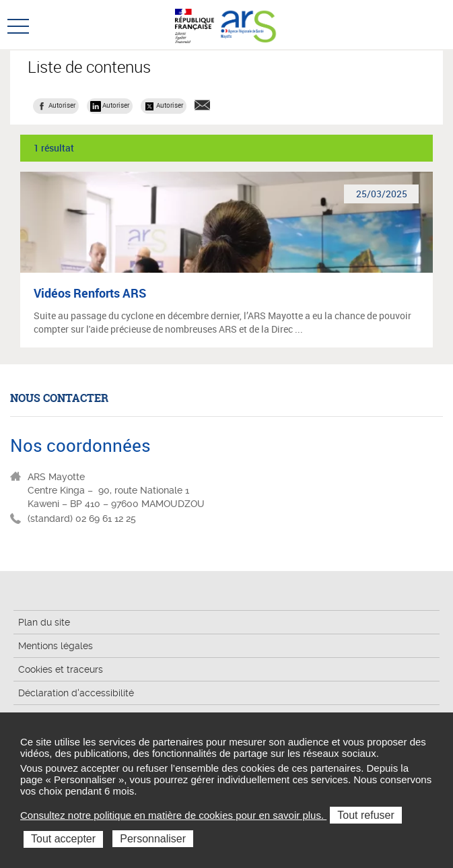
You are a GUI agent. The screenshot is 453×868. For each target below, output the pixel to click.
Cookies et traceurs (61, 669)
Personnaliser (153, 839)
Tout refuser (365, 815)
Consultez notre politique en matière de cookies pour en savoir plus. (173, 815)
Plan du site (44, 622)
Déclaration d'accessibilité (76, 693)
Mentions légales (56, 646)
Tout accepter (63, 839)
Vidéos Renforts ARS (90, 293)
